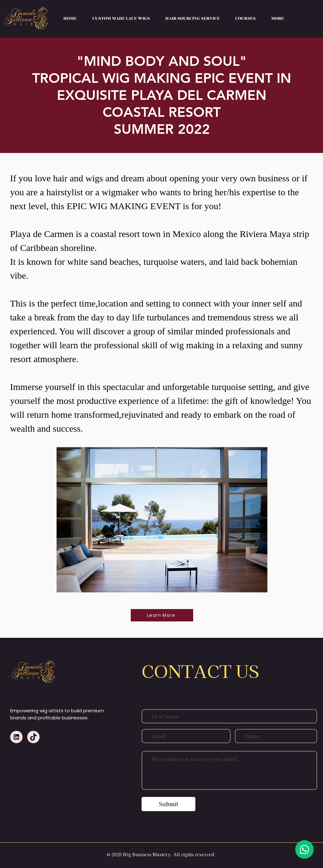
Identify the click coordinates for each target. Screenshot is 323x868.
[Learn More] (162, 615)
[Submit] (168, 804)
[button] (245, 19)
